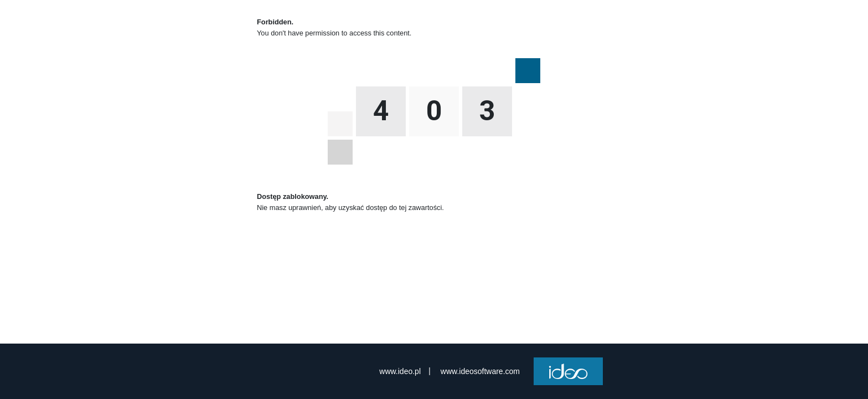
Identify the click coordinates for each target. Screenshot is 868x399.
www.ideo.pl (400, 371)
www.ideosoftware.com (480, 371)
